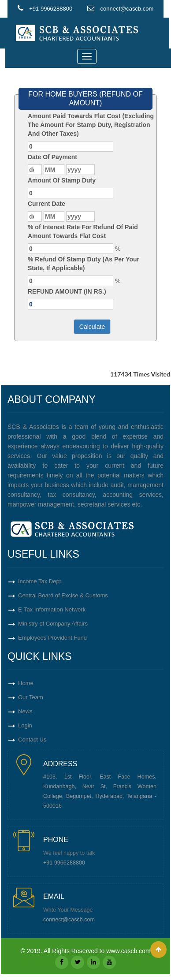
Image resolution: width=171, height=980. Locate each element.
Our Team (31, 697)
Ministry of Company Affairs (53, 624)
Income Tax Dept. (40, 581)
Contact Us (32, 740)
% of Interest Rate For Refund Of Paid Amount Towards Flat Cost (83, 231)
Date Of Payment (52, 157)
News (25, 711)
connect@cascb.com (69, 920)
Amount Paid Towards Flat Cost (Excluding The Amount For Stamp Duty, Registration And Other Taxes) (91, 125)
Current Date (46, 204)
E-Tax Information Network (52, 609)
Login (25, 725)
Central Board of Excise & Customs (63, 595)
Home (26, 683)
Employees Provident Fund (52, 638)
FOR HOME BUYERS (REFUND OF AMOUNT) (85, 99)
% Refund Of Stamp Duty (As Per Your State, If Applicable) (84, 264)
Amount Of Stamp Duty (62, 180)
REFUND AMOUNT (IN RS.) (67, 291)
